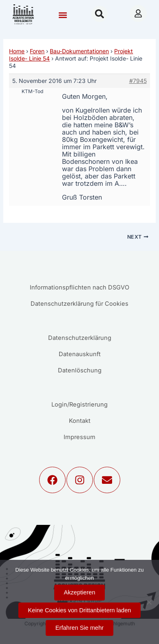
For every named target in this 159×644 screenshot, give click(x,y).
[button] (63, 15)
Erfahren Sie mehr (79, 628)
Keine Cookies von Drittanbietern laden (80, 610)
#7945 (138, 81)
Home (17, 51)
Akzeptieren (80, 592)
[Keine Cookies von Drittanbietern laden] (149, 602)
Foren (37, 51)
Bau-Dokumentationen (79, 51)
